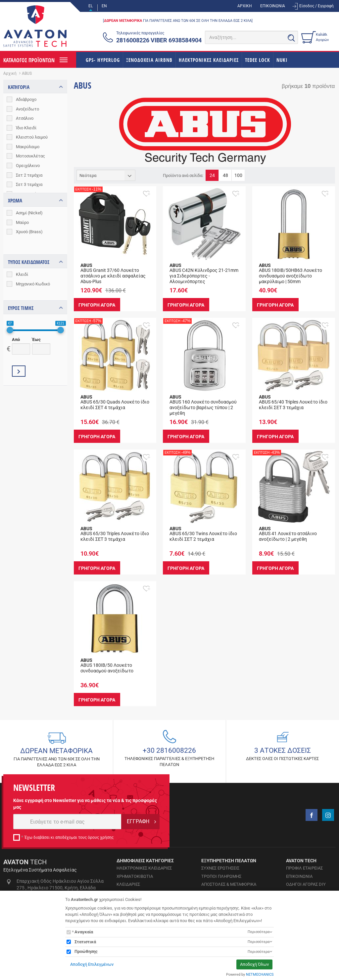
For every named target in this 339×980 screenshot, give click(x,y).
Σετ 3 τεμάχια (29, 184)
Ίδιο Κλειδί (26, 128)
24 (212, 175)
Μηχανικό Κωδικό (33, 271)
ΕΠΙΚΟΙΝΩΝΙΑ (273, 6)
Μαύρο (22, 222)
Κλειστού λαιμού (32, 137)
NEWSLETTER (34, 788)
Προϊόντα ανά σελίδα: (183, 175)
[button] (146, 193)
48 (225, 175)
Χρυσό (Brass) (29, 232)
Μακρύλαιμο (28, 147)
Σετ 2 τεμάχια (29, 175)
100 (238, 175)
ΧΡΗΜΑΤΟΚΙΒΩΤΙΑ (135, 876)
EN (104, 6)
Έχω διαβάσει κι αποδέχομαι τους (69, 837)
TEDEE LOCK (258, 60)
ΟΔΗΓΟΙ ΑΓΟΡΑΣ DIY (306, 884)
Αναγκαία (84, 932)
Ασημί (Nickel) (29, 213)
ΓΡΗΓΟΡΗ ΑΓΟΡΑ (98, 305)
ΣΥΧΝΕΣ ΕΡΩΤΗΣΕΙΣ (220, 868)
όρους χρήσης (101, 837)
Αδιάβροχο (26, 99)
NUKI (282, 60)
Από (16, 321)
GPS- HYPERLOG (103, 60)
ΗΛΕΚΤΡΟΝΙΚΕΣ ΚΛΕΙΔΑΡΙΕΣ (209, 60)
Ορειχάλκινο (28, 166)
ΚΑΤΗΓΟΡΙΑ (19, 87)
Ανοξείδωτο (27, 109)
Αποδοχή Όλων (254, 964)
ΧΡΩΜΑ (15, 200)
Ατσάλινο (25, 118)
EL (91, 6)
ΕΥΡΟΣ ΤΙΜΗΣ (21, 289)
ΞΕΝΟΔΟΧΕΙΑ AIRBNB (149, 60)
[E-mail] (67, 822)
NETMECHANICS (260, 975)
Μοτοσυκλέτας (30, 156)
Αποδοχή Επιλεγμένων (92, 964)
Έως (36, 321)
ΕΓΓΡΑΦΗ (138, 821)
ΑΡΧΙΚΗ (245, 6)
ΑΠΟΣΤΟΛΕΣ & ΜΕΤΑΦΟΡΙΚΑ (229, 884)
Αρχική (10, 73)
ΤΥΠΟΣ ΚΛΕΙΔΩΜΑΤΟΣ (29, 250)
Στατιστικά (85, 942)
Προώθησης (86, 951)
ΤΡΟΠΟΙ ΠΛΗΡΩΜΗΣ (221, 876)
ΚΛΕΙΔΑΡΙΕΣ (128, 884)
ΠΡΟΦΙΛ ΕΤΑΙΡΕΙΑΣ (304, 868)
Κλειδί (22, 262)
